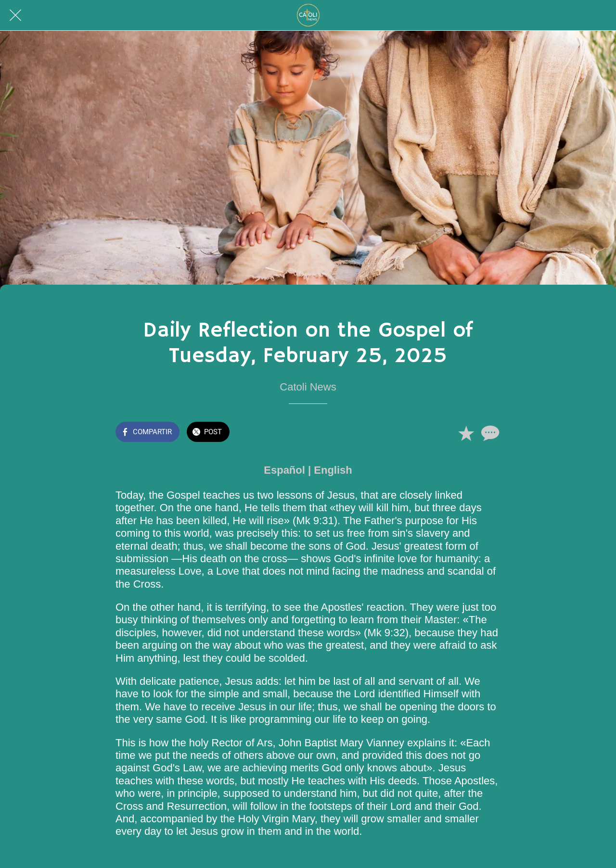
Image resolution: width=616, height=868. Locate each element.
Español (284, 470)
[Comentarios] (489, 433)
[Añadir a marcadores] (466, 433)
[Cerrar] (15, 15)
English (333, 470)
